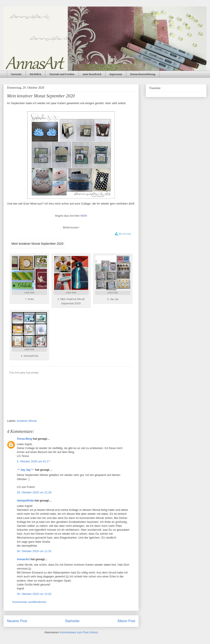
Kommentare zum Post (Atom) (79, 632)
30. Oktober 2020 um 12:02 (34, 594)
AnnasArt (23, 559)
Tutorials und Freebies (62, 74)
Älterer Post (126, 621)
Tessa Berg (24, 439)
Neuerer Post (17, 621)
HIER (84, 216)
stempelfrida (25, 500)
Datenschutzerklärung (143, 74)
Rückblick (36, 74)
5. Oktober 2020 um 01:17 (33, 461)
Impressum (116, 74)
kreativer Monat (27, 421)
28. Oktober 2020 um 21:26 (34, 492)
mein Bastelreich (92, 74)
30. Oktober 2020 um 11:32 (34, 551)
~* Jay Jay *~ (26, 470)
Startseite (16, 74)
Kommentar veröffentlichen (29, 602)
